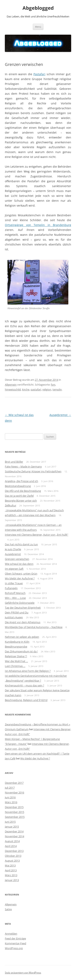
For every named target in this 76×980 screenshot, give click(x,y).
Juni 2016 (10, 797)
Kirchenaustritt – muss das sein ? (25, 685)
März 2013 (11, 875)
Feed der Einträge (15, 938)
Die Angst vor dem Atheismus (23, 622)
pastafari (36, 389)
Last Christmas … (15, 666)
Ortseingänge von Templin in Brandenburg (38, 225)
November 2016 (14, 792)
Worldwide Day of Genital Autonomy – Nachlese (34, 627)
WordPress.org (14, 948)
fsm (53, 385)
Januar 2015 (12, 827)
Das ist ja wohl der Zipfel (19, 496)
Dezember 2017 (14, 783)
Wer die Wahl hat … (16, 661)
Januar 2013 (12, 880)
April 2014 (11, 846)
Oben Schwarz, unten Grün (21, 574)
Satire (8, 909)
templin (57, 389)
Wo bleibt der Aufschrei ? (20, 578)
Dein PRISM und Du (17, 612)
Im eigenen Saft (14, 569)
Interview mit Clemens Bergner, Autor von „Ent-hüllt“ (37, 535)
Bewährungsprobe (16, 647)
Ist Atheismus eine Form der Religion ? (28, 671)
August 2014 (12, 841)
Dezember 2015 (14, 807)
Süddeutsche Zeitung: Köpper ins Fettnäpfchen (33, 471)
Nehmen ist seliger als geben (22, 637)
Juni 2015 (10, 822)
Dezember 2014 (14, 831)
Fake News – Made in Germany (23, 466)
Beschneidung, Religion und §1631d (26, 700)
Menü (38, 27)
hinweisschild (13, 389)
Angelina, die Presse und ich (21, 481)
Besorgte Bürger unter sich (21, 501)
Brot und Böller (14, 462)
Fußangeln (11, 588)
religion (47, 389)
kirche (26, 389)
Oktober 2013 (13, 856)
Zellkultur (11, 505)
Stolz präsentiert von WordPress (23, 973)
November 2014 (14, 836)
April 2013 (11, 870)
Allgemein (11, 385)
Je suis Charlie (13, 549)
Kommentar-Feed (16, 943)
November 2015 (14, 812)
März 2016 (11, 802)
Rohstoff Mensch (15, 593)
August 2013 (12, 861)
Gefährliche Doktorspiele (20, 603)
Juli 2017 (10, 788)
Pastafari (39, 74)
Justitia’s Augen (14, 617)
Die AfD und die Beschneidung (23, 491)
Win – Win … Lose (15, 598)
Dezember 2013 (14, 851)
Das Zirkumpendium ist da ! (21, 651)
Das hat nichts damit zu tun (21, 544)
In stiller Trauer (14, 583)
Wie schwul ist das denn (19, 564)
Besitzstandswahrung (18, 486)
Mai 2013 (10, 865)
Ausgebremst (60, 415)
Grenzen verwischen (17, 559)
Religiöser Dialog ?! (16, 656)
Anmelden (11, 934)
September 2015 (15, 817)
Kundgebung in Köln (17, 642)
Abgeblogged (38, 8)
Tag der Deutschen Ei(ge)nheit (23, 608)
